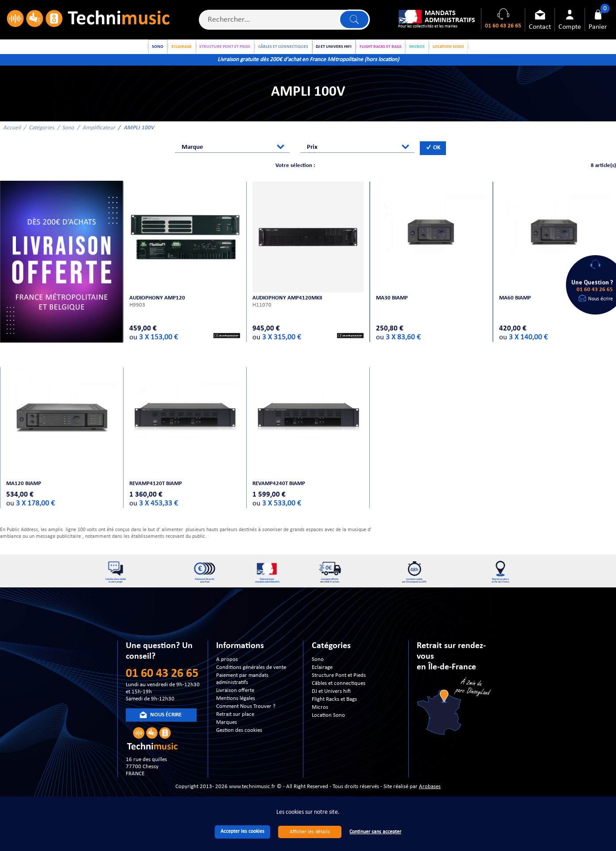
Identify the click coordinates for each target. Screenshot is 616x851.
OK (433, 155)
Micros (320, 718)
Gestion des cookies (239, 741)
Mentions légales (236, 709)
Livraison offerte (235, 701)
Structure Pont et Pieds (339, 686)
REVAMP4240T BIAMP (280, 490)
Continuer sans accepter (375, 832)
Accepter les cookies (242, 832)
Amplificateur (99, 135)
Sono (68, 135)
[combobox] (232, 154)
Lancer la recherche (354, 20)
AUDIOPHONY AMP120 (158, 304)
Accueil (12, 135)
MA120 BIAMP (24, 490)
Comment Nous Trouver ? (246, 717)
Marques (227, 733)
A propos (227, 670)
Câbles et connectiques (339, 694)
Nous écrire (601, 299)
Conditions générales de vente (251, 678)
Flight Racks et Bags (334, 710)
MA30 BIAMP (392, 304)
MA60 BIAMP (515, 304)
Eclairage (322, 678)
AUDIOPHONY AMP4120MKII (288, 304)
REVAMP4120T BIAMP (157, 490)
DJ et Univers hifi (331, 702)
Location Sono (328, 726)
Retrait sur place (235, 725)
